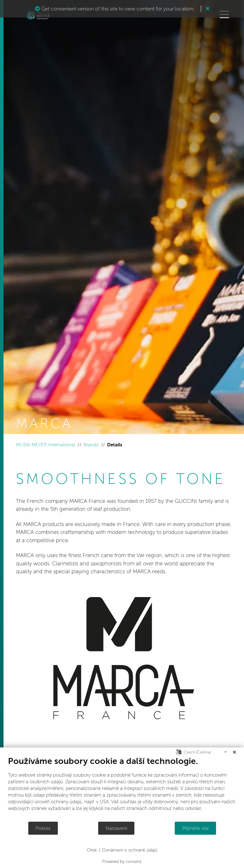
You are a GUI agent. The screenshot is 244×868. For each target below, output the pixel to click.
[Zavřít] (234, 752)
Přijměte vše (195, 828)
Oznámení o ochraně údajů (130, 850)
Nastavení (116, 828)
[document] (122, 789)
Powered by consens (122, 861)
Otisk (92, 850)
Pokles (43, 828)
